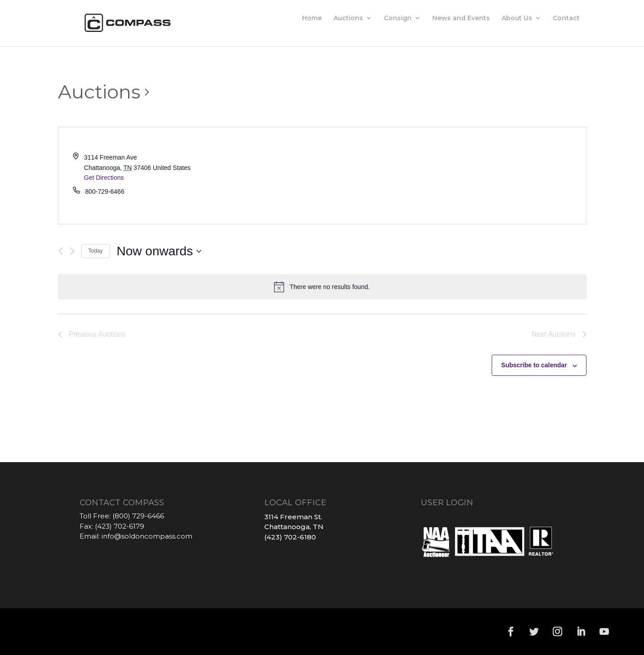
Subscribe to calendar (534, 365)
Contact (566, 18)
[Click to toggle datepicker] (159, 251)
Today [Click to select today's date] (96, 251)
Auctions (348, 18)
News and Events (461, 18)
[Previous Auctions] (60, 251)
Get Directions (104, 178)
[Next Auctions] (72, 251)
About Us (517, 18)
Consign (398, 18)
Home (312, 18)
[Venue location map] (454, 176)
